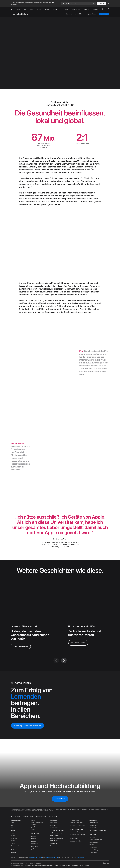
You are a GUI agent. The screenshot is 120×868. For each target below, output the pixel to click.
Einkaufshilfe (54, 846)
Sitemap (87, 865)
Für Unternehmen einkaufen (78, 825)
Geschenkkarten (16, 846)
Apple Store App (55, 836)
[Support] (95, 9)
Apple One (33, 836)
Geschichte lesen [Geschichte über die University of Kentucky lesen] (21, 646)
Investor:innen (93, 847)
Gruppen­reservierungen (57, 830)
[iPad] (32, 9)
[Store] (18, 9)
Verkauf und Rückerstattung (62, 865)
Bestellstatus (54, 843)
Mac (12, 825)
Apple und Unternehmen (77, 823)
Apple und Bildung (75, 832)
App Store (33, 849)
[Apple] (12, 9)
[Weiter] (64, 660)
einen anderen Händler (51, 858)
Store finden (54, 823)
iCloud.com (34, 829)
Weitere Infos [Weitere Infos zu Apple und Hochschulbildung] (60, 799)
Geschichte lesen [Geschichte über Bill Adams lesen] (78, 643)
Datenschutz (93, 828)
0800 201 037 (80, 858)
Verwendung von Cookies (32, 865)
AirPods (13, 836)
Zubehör (13, 843)
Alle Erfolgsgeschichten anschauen (28, 726)
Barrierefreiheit (94, 823)
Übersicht (69, 14)
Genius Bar (53, 825)
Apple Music (34, 841)
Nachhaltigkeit (93, 825)
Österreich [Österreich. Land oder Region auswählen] (106, 863)
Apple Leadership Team (96, 840)
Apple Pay (14, 852)
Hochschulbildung (20, 14)
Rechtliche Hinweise (77, 865)
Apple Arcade (34, 844)
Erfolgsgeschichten (91, 14)
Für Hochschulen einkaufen (77, 834)
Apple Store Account (36, 827)
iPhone (13, 830)
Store (13, 823)
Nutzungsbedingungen (47, 865)
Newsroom (92, 837)
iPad (12, 828)
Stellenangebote (94, 842)
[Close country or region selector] (108, 4)
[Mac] (25, 9)
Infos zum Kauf (104, 14)
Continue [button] (102, 4)
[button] (78, 4)
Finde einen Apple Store (35, 858)
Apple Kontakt (93, 852)
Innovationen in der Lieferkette (98, 830)
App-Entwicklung (79, 14)
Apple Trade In (54, 841)
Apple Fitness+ (35, 846)
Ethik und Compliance (95, 850)
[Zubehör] (87, 9)
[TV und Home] (65, 9)
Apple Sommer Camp (56, 833)
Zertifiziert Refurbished (57, 838)
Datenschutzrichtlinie (17, 865)
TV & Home (14, 838)
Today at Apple (54, 828)
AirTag (13, 841)
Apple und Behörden (75, 841)
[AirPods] (55, 9)
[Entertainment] (76, 9)
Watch (13, 833)
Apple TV (33, 839)
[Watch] (47, 9)
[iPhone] (39, 9)
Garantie (92, 845)
